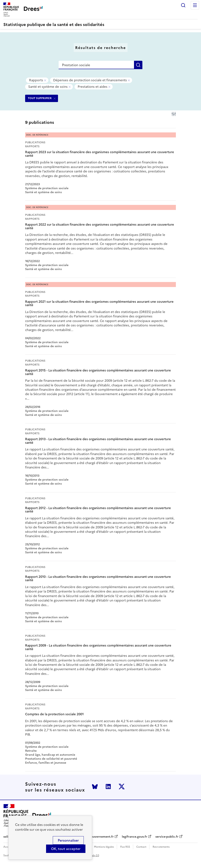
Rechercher (183, 5)
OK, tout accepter (66, 849)
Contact (141, 847)
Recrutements (161, 847)
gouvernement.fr (102, 837)
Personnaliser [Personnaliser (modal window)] (68, 840)
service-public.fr (167, 837)
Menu (195, 5)
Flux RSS (125, 847)
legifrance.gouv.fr (135, 837)
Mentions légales (104, 847)
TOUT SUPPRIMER (40, 98)
